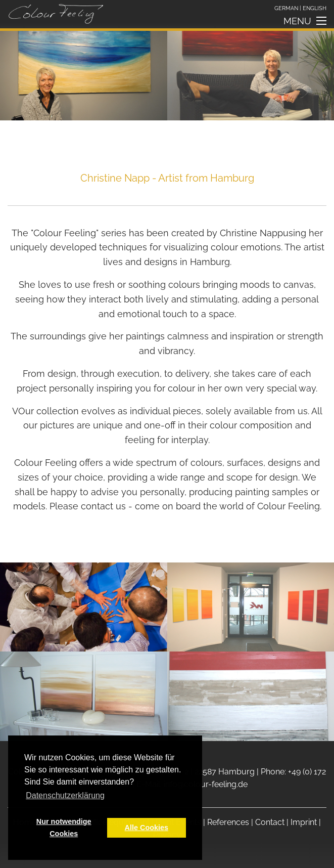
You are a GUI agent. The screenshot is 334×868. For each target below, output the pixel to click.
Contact (270, 822)
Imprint (304, 822)
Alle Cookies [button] (147, 828)
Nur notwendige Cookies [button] (64, 828)
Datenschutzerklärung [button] (65, 795)
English (315, 8)
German (286, 8)
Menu (297, 23)
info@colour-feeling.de (206, 784)
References (228, 822)
